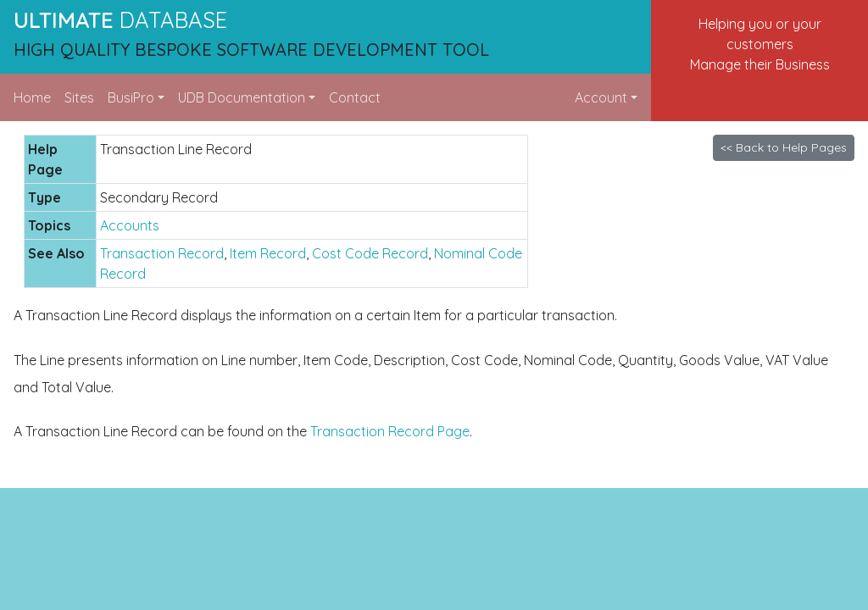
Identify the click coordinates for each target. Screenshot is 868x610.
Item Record (268, 253)
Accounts (130, 225)
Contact (355, 97)
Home (32, 97)
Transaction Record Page (390, 431)
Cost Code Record (370, 253)
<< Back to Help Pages (784, 147)
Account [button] (601, 97)
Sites (79, 97)
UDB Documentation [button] (242, 97)
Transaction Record (162, 253)
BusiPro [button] (131, 97)
